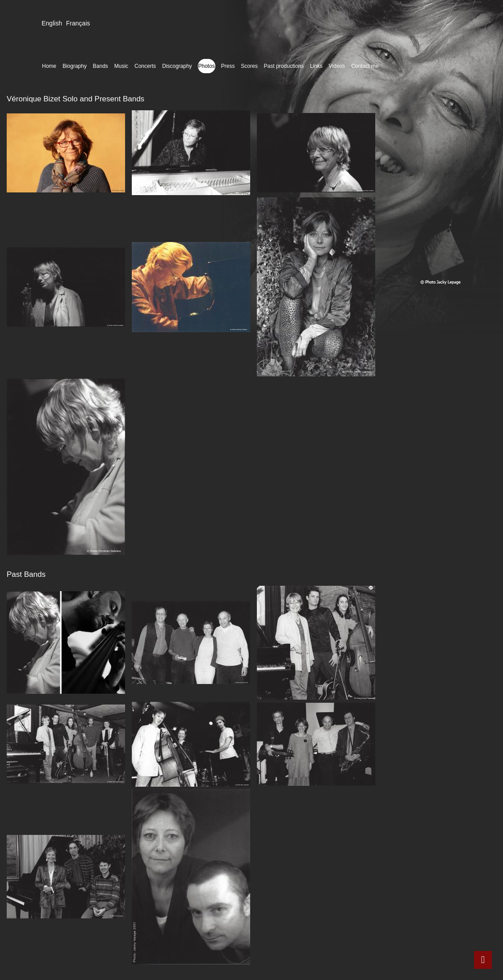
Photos (207, 66)
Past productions (284, 66)
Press (228, 66)
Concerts (145, 66)
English (52, 23)
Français (78, 23)
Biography (75, 66)
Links (316, 66)
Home (49, 66)
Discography (177, 66)
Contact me (365, 66)
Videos (337, 66)
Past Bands (26, 574)
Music (121, 66)
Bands (101, 66)
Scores (249, 66)
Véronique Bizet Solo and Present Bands (75, 99)
